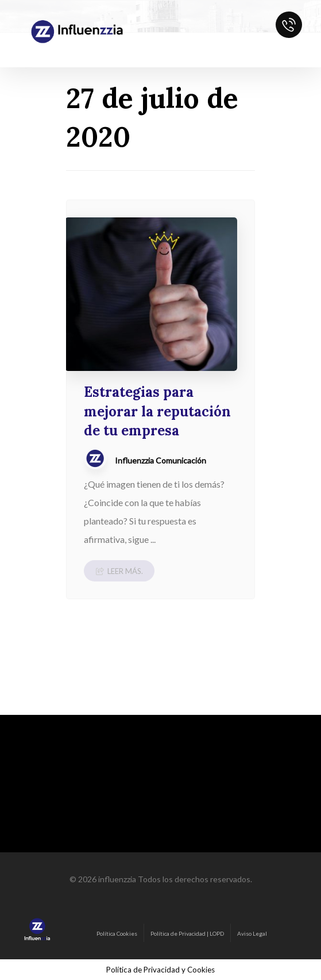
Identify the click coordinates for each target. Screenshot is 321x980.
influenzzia (117, 879)
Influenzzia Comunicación (160, 461)
